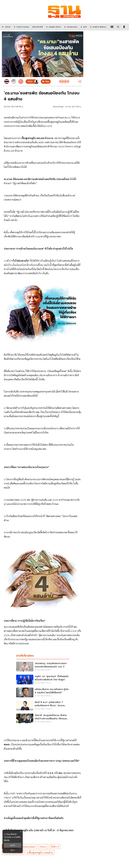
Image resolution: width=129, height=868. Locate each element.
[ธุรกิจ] (83, 27)
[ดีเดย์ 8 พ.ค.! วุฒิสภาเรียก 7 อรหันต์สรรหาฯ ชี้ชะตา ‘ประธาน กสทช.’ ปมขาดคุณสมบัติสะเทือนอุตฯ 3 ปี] (43, 706)
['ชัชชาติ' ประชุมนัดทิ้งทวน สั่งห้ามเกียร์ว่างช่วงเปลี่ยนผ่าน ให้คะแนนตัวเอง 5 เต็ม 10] (43, 719)
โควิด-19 (55, 847)
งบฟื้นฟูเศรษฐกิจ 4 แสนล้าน (40, 853)
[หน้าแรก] (6, 27)
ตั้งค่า (13, 850)
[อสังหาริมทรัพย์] (37, 27)
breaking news (28, 847)
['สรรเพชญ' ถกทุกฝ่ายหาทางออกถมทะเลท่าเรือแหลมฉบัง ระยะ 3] (43, 667)
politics (43, 847)
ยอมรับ (13, 845)
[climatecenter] (70, 27)
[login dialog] (124, 27)
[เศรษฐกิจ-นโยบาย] (53, 27)
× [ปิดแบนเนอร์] (21, 832)
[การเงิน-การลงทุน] (21, 27)
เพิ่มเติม (7, 840)
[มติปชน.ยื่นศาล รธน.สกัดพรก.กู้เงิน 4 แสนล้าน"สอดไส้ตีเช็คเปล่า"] (43, 693)
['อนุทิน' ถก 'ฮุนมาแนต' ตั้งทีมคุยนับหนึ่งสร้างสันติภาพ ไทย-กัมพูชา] (43, 680)
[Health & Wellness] (98, 27)
